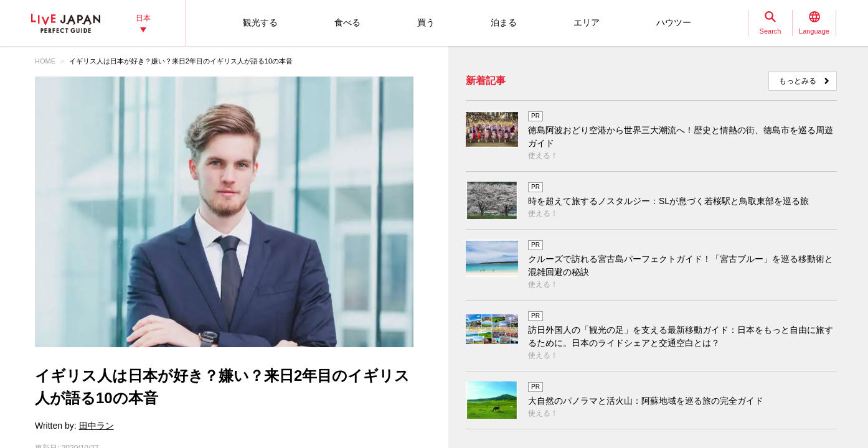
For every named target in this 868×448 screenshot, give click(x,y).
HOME (45, 61)
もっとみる (798, 81)
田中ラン (97, 426)
